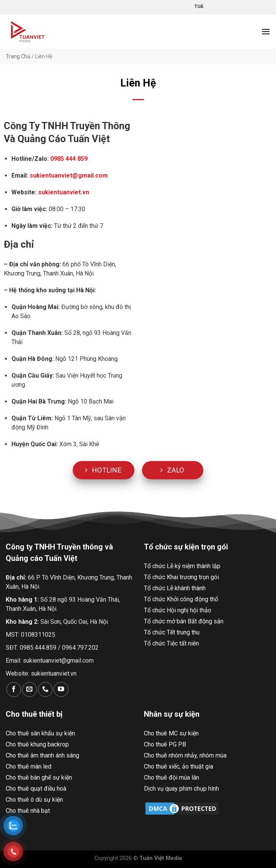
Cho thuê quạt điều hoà (36, 789)
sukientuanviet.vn (54, 673)
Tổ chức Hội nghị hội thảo (178, 610)
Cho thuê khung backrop (37, 744)
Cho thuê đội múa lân (172, 778)
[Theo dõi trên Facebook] (14, 689)
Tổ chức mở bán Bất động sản (184, 621)
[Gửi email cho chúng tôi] (29, 689)
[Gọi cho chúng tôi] (45, 689)
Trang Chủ (18, 56)
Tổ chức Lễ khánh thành (175, 588)
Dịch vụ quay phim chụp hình (181, 789)
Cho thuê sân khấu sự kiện (40, 733)
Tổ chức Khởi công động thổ (181, 599)
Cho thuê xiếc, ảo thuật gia (179, 766)
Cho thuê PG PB (165, 744)
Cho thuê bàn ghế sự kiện (39, 778)
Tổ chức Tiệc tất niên (172, 643)
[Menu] (266, 31)
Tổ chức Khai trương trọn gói (181, 577)
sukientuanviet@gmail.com (68, 175)
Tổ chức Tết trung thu (172, 632)
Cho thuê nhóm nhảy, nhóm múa (185, 755)
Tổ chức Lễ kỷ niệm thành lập (182, 566)
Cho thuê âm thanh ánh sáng (42, 755)
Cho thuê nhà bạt (28, 811)
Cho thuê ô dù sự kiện (34, 800)
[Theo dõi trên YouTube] (61, 689)
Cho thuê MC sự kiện (171, 733)
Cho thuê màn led (29, 766)
